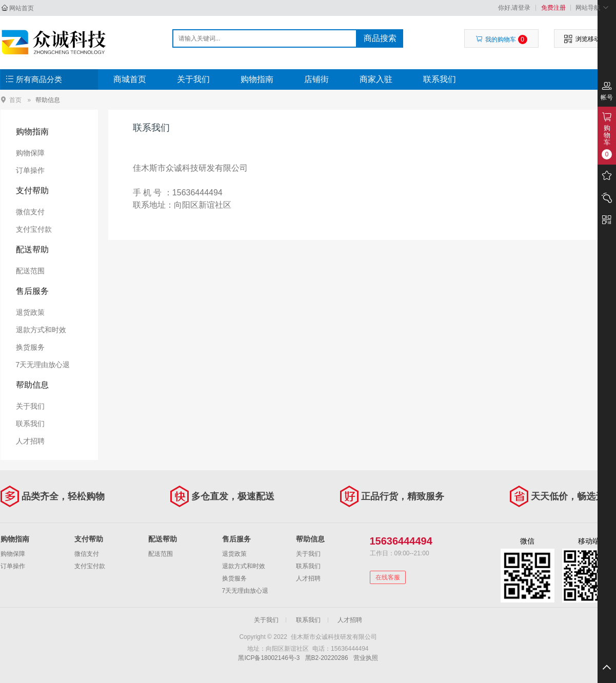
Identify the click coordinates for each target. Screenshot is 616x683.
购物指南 (257, 79)
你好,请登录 (514, 8)
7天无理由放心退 (43, 365)
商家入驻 (376, 79)
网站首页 (22, 8)
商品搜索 (380, 38)
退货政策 (30, 312)
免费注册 (553, 8)
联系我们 (440, 79)
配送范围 (30, 271)
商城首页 (130, 79)
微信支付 (30, 212)
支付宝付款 (34, 229)
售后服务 (32, 291)
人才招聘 (30, 441)
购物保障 (30, 153)
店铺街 (316, 79)
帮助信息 (48, 100)
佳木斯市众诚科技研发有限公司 (55, 42)
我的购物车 (501, 39)
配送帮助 (32, 249)
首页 (15, 100)
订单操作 (30, 170)
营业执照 (366, 658)
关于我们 (193, 79)
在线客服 (388, 577)
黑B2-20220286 (327, 658)
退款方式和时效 (41, 330)
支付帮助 (32, 190)
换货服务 (30, 347)
